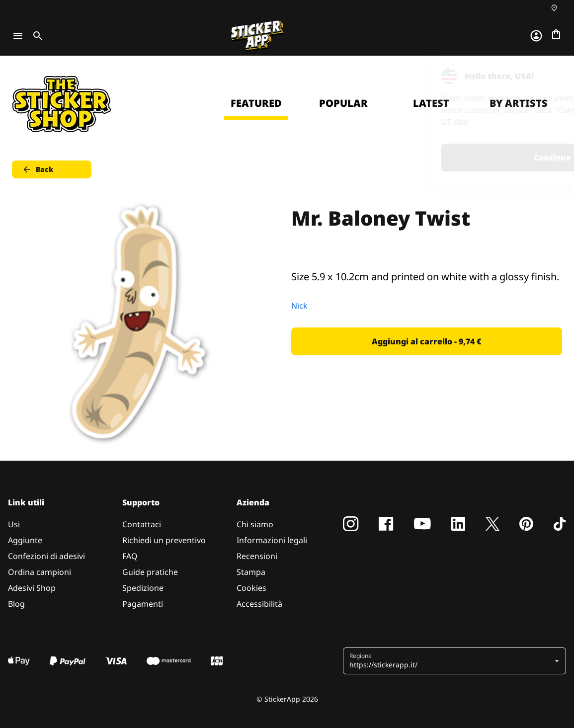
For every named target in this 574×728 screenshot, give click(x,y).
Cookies (251, 588)
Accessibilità (259, 604)
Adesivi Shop (32, 588)
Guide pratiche (150, 572)
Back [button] (38, 169)
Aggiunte (25, 540)
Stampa (251, 572)
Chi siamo (255, 524)
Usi (14, 524)
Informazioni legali (272, 540)
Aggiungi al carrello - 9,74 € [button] (426, 341)
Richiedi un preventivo (164, 540)
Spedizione (143, 588)
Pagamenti (143, 604)
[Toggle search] (36, 36)
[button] (451, 661)
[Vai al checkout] (556, 34)
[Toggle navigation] (18, 36)
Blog (16, 604)
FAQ (130, 556)
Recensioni (257, 556)
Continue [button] (441, 158)
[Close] (544, 76)
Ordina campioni (40, 572)
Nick (299, 306)
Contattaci (142, 524)
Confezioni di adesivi (46, 556)
